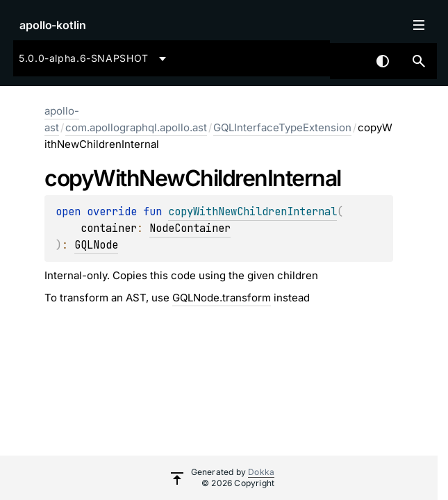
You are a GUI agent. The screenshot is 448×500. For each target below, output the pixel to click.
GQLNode (96, 245)
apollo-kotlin (53, 25)
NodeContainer (190, 228)
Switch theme (383, 61)
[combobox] (95, 58)
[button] (419, 61)
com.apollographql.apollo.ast (136, 127)
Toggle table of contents (419, 25)
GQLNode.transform (222, 298)
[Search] (419, 61)
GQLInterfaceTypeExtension (282, 127)
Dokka (261, 472)
